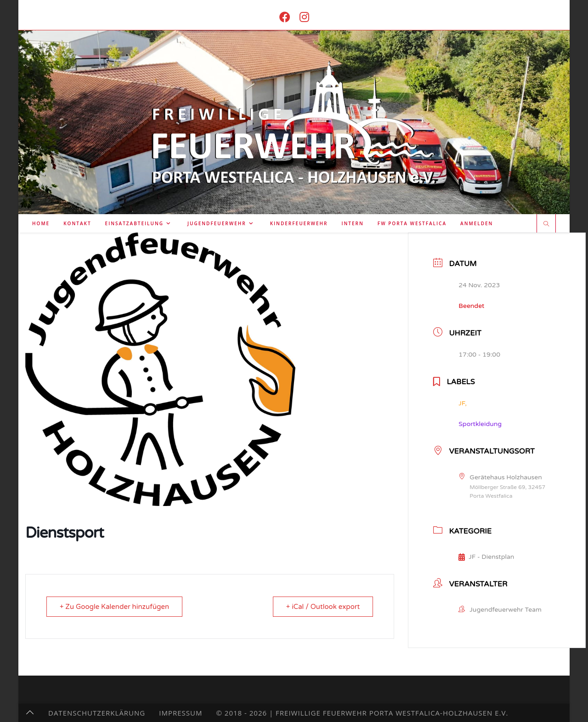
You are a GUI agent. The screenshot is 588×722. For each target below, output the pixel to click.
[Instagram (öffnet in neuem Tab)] (304, 17)
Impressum (181, 713)
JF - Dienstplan (486, 557)
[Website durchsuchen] (546, 224)
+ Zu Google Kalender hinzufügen (114, 607)
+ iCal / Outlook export (323, 607)
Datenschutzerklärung (97, 713)
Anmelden (477, 223)
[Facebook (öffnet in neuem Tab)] (285, 17)
